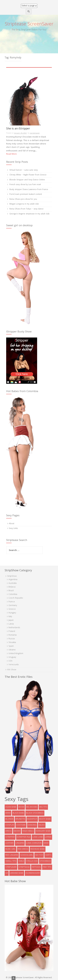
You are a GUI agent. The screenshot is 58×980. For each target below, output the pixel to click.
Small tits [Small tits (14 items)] (11, 861)
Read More (11, 154)
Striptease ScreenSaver (29, 24)
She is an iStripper (18, 129)
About (12, 524)
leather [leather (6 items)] (9, 843)
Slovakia (12, 642)
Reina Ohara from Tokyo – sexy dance (26, 209)
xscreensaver (35, 133)
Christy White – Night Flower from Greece (28, 175)
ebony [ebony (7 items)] (17, 831)
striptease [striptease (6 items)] (24, 867)
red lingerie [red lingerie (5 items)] (12, 855)
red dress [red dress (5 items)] (23, 849)
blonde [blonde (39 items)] (9, 819)
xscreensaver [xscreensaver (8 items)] (33, 873)
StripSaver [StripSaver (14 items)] (11, 867)
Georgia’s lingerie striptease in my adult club (29, 214)
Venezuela (14, 665)
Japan (11, 620)
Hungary (12, 613)
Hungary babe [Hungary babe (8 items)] (43, 831)
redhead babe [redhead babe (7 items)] (38, 849)
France (12, 602)
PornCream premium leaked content (26, 194)
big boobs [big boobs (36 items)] (32, 807)
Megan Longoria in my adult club (24, 204)
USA (10, 661)
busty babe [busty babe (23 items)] (45, 819)
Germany (13, 606)
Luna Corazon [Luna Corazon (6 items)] (34, 843)
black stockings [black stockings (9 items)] (35, 813)
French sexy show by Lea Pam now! (25, 185)
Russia (12, 639)
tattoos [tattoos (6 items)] (36, 867)
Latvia (11, 624)
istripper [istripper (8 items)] (10, 837)
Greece (12, 609)
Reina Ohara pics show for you (23, 199)
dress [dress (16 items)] (9, 831)
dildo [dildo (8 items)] (42, 825)
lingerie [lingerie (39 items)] (20, 843)
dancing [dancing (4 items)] (32, 825)
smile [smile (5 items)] (21, 861)
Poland (12, 631)
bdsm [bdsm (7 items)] (21, 807)
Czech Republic (16, 598)
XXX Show (12, 670)
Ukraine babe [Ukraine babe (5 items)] (17, 873)
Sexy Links (13, 529)
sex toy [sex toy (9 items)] (39, 855)
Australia (13, 583)
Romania (13, 635)
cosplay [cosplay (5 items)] (10, 825)
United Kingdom (16, 654)
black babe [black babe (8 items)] (18, 813)
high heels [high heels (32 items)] (28, 831)
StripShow (12, 576)
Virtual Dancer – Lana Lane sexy (24, 170)
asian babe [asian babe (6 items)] (11, 807)
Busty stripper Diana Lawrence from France (29, 190)
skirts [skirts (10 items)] (48, 855)
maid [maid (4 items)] (46, 843)
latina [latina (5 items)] (48, 837)
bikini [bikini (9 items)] (8, 813)
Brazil (11, 591)
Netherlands (14, 628)
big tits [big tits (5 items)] (43, 807)
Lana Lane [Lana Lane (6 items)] (38, 837)
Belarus (12, 587)
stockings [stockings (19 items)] (45, 861)
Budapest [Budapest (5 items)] (32, 819)
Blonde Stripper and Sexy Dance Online (27, 180)
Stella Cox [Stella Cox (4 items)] (32, 861)
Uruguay (12, 657)
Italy (10, 617)
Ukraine (12, 650)
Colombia (13, 594)
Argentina (13, 580)
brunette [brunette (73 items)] (20, 819)
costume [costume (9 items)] (21, 825)
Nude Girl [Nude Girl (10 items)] (11, 849)
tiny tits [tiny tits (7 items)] (47, 867)
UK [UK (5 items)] (7, 873)
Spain (11, 646)
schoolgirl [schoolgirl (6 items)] (27, 855)
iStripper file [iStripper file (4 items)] (24, 837)
